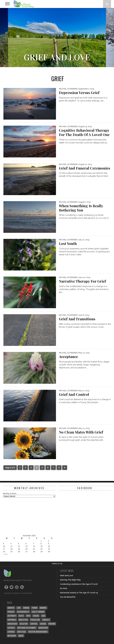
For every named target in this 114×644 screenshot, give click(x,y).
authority (12, 616)
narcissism (12, 624)
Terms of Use (57, 564)
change (26, 608)
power (35, 608)
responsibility (23, 612)
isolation (24, 624)
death (21, 616)
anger (21, 636)
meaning (43, 608)
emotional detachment (27, 628)
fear (43, 616)
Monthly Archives (10, 494)
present (11, 612)
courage (11, 632)
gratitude (22, 632)
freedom (52, 624)
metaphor (12, 636)
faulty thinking (38, 612)
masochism (43, 628)
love (19, 608)
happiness (12, 620)
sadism (43, 624)
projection (35, 620)
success (11, 628)
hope (28, 616)
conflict (46, 620)
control (34, 624)
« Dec (5, 554)
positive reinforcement (38, 632)
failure (36, 616)
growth (11, 608)
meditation (23, 620)
